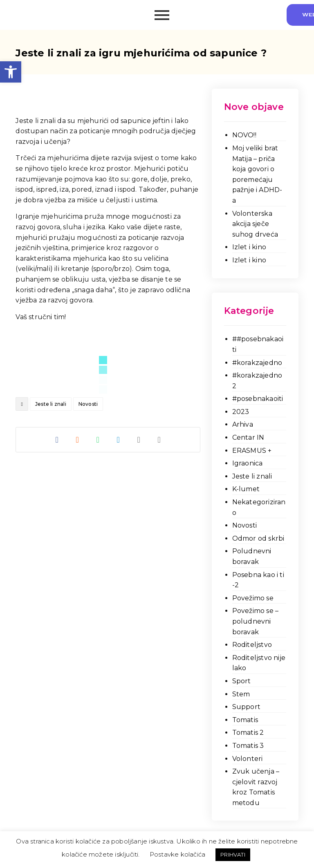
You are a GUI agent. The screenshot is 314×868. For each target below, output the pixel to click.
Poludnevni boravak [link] (252, 556)
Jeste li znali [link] (51, 404)
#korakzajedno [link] (257, 363)
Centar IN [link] (248, 437)
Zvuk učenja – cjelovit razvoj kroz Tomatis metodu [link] (256, 787)
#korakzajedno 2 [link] (257, 381)
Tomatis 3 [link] (248, 746)
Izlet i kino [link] (249, 247)
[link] (11, 72)
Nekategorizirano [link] (259, 507)
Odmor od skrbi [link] (258, 538)
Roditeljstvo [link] (252, 645)
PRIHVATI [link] (233, 855)
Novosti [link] (88, 404)
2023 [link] (241, 412)
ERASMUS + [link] (252, 451)
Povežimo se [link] (253, 598)
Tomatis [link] (245, 720)
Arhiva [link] (243, 424)
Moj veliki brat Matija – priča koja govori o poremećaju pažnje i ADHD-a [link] (257, 174)
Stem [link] (241, 694)
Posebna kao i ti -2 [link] (258, 580)
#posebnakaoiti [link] (258, 399)
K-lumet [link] (246, 489)
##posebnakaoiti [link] (258, 344)
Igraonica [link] (248, 463)
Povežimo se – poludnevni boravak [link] (256, 621)
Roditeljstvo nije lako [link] (259, 663)
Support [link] (246, 707)
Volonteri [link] (248, 759)
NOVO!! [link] (244, 135)
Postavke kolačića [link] (177, 854)
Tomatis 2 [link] (248, 733)
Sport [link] (242, 681)
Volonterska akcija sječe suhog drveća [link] (255, 224)
